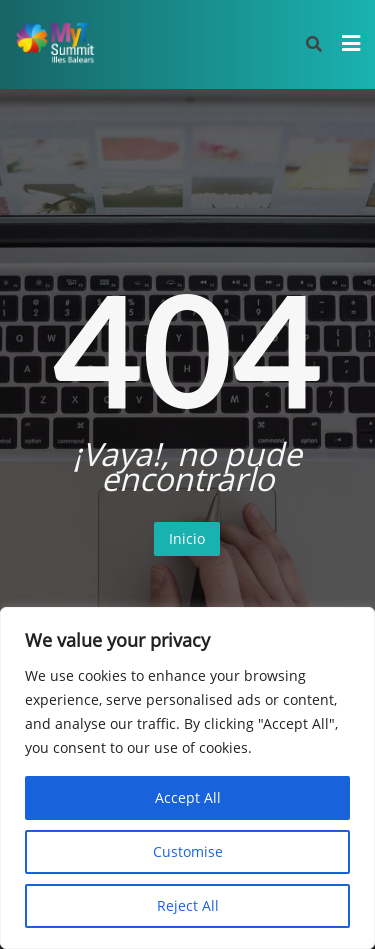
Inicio (187, 538)
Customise (188, 851)
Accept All (188, 797)
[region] (187, 778)
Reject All (188, 905)
